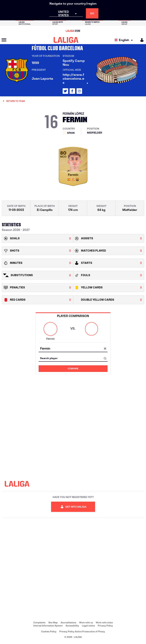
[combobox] (73, 349)
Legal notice (88, 626)
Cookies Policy (49, 631)
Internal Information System (48, 626)
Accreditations (68, 622)
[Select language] (125, 40)
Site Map (53, 622)
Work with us (86, 622)
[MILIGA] (141, 40)
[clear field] (105, 349)
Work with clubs (104, 622)
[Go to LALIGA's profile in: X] (65, 91)
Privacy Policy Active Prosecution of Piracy (82, 631)
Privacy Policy (105, 626)
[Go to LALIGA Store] (73, 31)
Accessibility (72, 626)
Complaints (39, 622)
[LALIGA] (66, 40)
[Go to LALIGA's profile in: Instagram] (79, 91)
